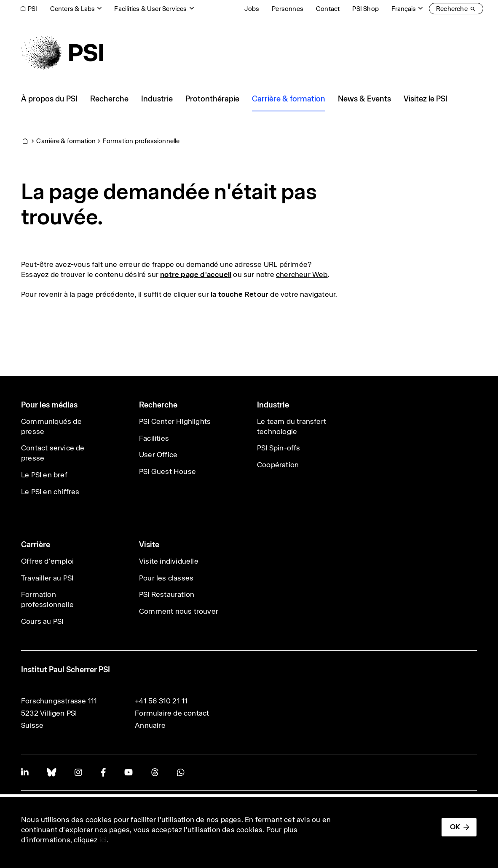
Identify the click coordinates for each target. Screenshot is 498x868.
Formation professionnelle (141, 141)
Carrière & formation (66, 141)
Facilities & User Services (150, 9)
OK (455, 827)
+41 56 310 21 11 (161, 701)
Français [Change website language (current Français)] (404, 9)
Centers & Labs (73, 9)
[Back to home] (62, 53)
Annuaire (150, 725)
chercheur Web (302, 274)
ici (103, 840)
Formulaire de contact (172, 713)
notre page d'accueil (196, 274)
